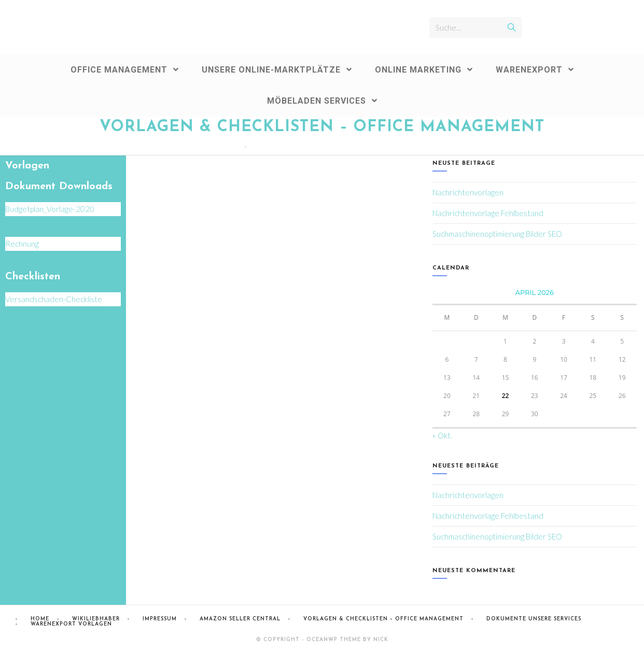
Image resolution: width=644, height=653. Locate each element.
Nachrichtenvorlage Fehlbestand (488, 213)
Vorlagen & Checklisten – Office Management (383, 619)
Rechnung (22, 244)
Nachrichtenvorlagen (468, 192)
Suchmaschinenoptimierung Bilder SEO (497, 234)
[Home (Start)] (238, 147)
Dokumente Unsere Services (534, 619)
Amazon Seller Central (240, 619)
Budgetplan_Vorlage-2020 (50, 209)
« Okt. (442, 435)
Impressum (160, 619)
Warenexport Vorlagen (71, 624)
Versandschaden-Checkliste (54, 299)
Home (40, 619)
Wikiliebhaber (96, 619)
